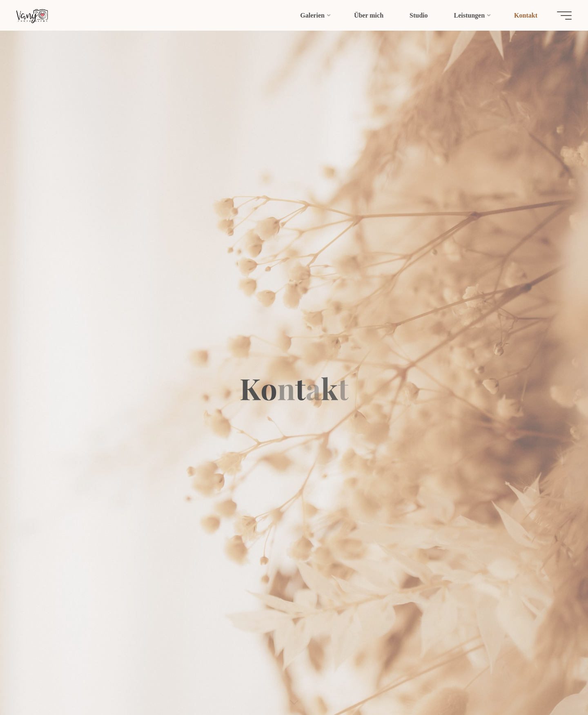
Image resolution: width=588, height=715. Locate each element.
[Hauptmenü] (564, 16)
